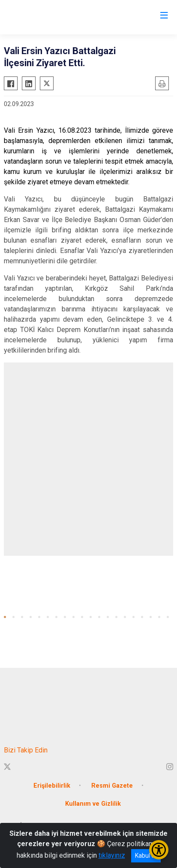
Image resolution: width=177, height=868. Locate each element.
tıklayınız (112, 855)
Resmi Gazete (112, 786)
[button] (5, 617)
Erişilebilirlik (52, 786)
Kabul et (146, 856)
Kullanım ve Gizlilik (93, 804)
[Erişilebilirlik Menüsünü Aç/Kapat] (159, 850)
